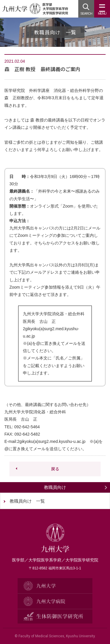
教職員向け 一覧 (27, 501)
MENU (102, 11)
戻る (55, 469)
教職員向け (55, 487)
